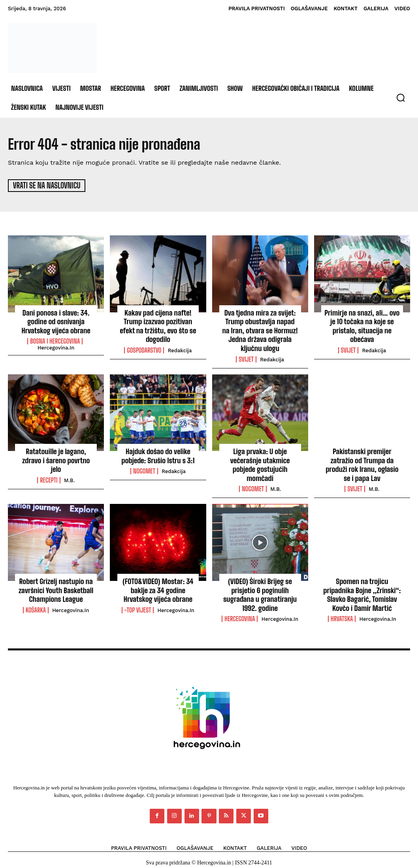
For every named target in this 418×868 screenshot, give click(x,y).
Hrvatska (342, 613)
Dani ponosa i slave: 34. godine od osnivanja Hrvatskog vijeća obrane (56, 320)
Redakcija (180, 349)
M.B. (69, 468)
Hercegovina (240, 613)
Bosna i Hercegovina (55, 340)
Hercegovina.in (56, 346)
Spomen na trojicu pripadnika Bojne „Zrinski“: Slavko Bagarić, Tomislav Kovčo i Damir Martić (362, 590)
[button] (401, 98)
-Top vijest (138, 605)
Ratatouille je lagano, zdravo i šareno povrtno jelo (56, 453)
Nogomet (144, 468)
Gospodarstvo (144, 348)
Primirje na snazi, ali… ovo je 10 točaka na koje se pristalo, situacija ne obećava (362, 324)
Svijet (246, 357)
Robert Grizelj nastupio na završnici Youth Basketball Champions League (56, 585)
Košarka (36, 605)
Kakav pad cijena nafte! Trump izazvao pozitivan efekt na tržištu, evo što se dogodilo (158, 324)
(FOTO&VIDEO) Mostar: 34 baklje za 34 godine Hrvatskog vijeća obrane (158, 585)
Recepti (49, 468)
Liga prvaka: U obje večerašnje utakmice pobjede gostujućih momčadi (260, 461)
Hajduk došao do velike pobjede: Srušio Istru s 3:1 (158, 453)
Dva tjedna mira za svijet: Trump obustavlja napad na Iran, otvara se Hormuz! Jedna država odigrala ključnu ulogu (260, 329)
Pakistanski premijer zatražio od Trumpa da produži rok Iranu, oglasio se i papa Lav (362, 461)
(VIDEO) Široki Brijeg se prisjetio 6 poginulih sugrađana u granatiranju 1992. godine (260, 590)
